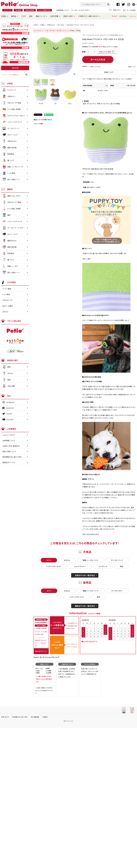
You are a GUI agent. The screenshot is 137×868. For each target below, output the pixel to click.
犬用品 (4, 16)
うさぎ (24, 16)
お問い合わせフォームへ (41, 651)
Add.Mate (123, 16)
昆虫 (31, 16)
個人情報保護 (35, 717)
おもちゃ (66, 30)
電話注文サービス (9, 462)
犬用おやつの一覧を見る (85, 575)
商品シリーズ (40, 16)
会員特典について (63, 10)
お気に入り (115, 10)
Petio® (115, 16)
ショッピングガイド (9, 435)
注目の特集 (54, 16)
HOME (36, 25)
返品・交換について (9, 451)
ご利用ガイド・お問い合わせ (88, 16)
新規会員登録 (30, 10)
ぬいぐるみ (61, 25)
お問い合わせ (5, 717)
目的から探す (68, 16)
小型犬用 (58, 30)
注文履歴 (18, 10)
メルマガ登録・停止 (44, 10)
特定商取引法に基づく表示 (12, 457)
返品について (132, 67)
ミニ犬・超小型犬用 (48, 30)
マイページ (7, 10)
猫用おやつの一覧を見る (85, 606)
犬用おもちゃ (51, 25)
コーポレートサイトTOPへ (81, 10)
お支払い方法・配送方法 (11, 446)
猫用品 (14, 16)
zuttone (133, 16)
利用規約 (45, 717)
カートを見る (129, 10)
